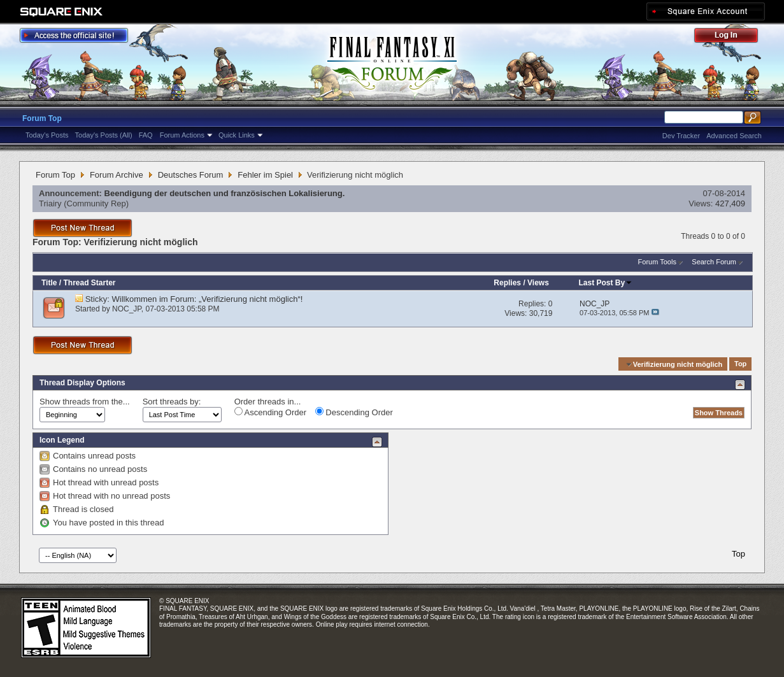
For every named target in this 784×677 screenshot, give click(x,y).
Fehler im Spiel (265, 175)
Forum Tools (657, 262)
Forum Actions (182, 135)
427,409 (730, 203)
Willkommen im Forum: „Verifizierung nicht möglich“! (208, 299)
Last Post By (605, 283)
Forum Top (42, 118)
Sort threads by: (172, 402)
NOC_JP (127, 309)
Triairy (50, 203)
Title (49, 283)
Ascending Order (270, 412)
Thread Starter (89, 283)
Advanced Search (734, 136)
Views (538, 283)
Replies (507, 283)
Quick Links (237, 135)
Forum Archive (117, 175)
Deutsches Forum (191, 175)
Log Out (732, 37)
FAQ (146, 135)
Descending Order (354, 412)
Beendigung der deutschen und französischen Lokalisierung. (225, 193)
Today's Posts (47, 135)
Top (740, 364)
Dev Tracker (681, 136)
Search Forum (714, 262)
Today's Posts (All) (104, 135)
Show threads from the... (85, 402)
